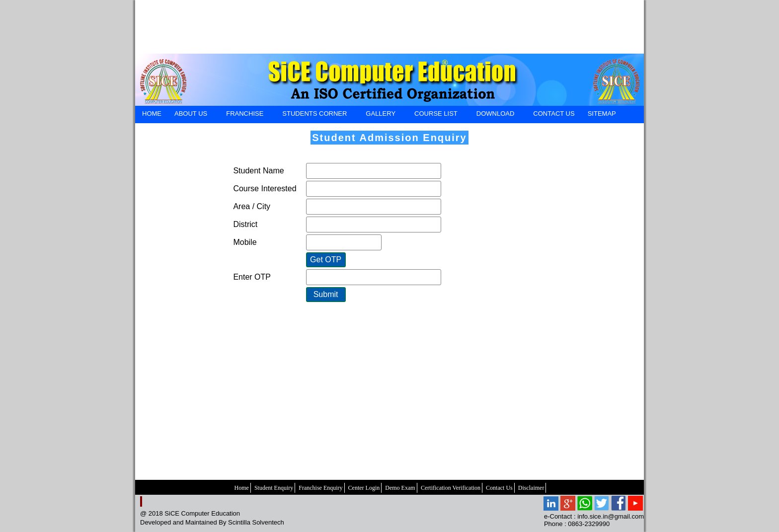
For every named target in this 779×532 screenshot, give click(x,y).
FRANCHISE (244, 115)
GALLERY (380, 115)
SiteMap (602, 114)
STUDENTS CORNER (314, 115)
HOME (152, 114)
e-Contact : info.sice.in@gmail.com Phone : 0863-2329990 (594, 520)
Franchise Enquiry (320, 488)
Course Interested (265, 189)
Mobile (245, 242)
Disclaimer (531, 488)
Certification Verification (451, 488)
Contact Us (499, 488)
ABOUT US (191, 115)
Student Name (258, 171)
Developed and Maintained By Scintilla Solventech (212, 522)
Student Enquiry (274, 488)
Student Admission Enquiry (389, 138)
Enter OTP (252, 277)
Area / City (252, 206)
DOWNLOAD (495, 115)
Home (242, 488)
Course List (436, 115)
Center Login (364, 488)
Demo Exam (400, 488)
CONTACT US (554, 114)
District (245, 224)
